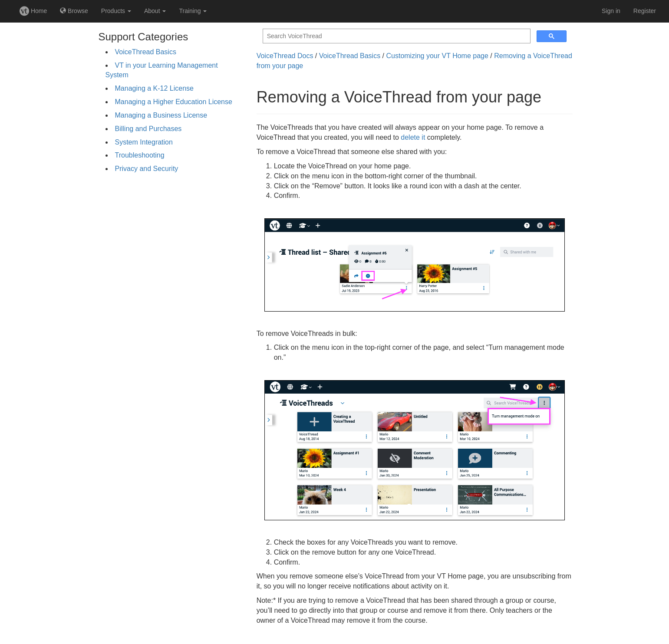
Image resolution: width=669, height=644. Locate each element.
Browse (74, 11)
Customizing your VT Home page (437, 56)
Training (193, 11)
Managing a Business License (161, 115)
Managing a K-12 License (154, 88)
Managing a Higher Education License (174, 102)
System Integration (144, 142)
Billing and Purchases (148, 129)
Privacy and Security (147, 169)
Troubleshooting (140, 155)
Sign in (611, 11)
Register (645, 11)
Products (116, 11)
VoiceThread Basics (146, 52)
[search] (396, 36)
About (155, 11)
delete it (413, 137)
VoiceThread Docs (285, 56)
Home (33, 11)
